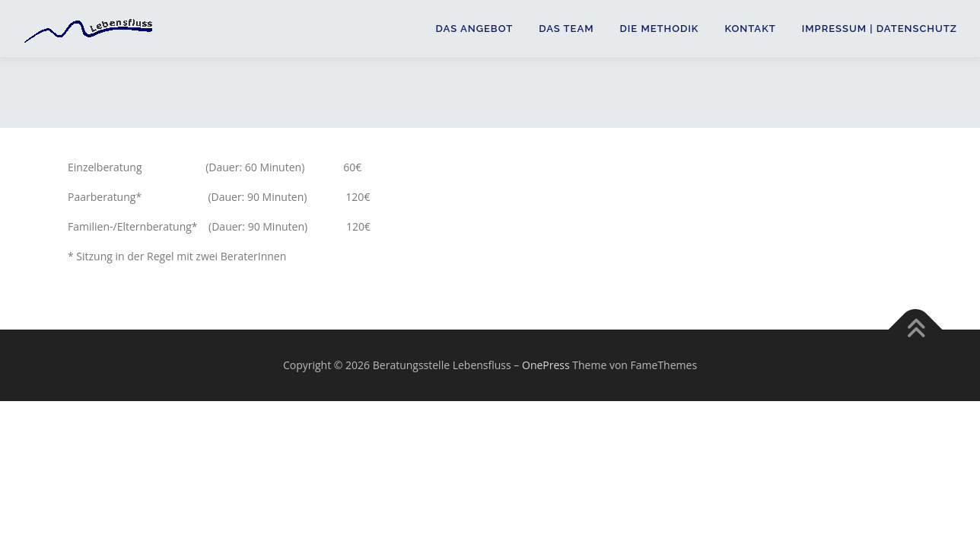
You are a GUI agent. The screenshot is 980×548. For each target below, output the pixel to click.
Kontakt (750, 29)
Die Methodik (660, 29)
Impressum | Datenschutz (880, 29)
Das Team (566, 29)
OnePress (546, 365)
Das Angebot (475, 29)
